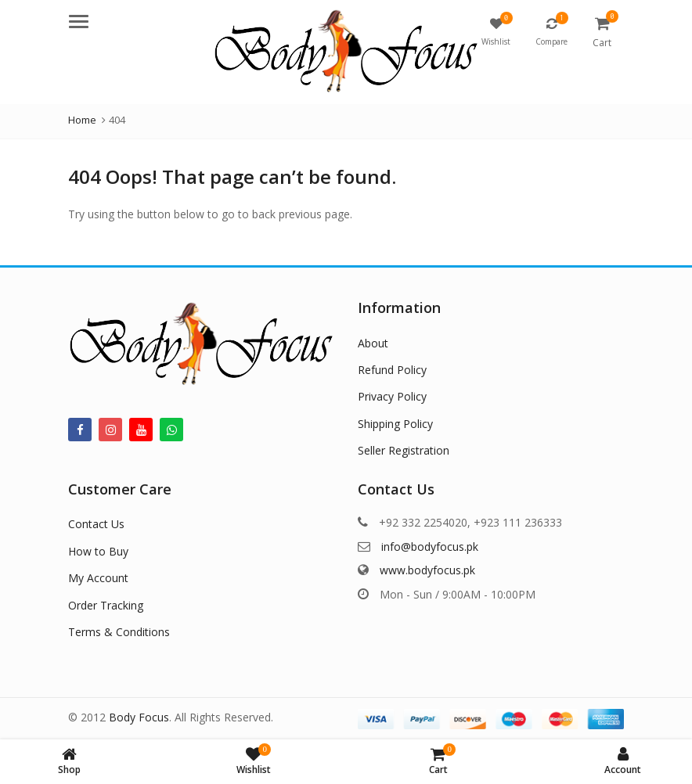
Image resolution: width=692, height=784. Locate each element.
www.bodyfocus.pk (427, 570)
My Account (98, 578)
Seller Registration (404, 450)
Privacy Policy (392, 396)
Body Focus (139, 717)
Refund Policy (392, 370)
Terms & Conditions (119, 632)
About (373, 343)
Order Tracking (106, 605)
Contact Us (96, 524)
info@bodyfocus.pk (430, 547)
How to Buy (98, 551)
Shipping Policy (395, 424)
